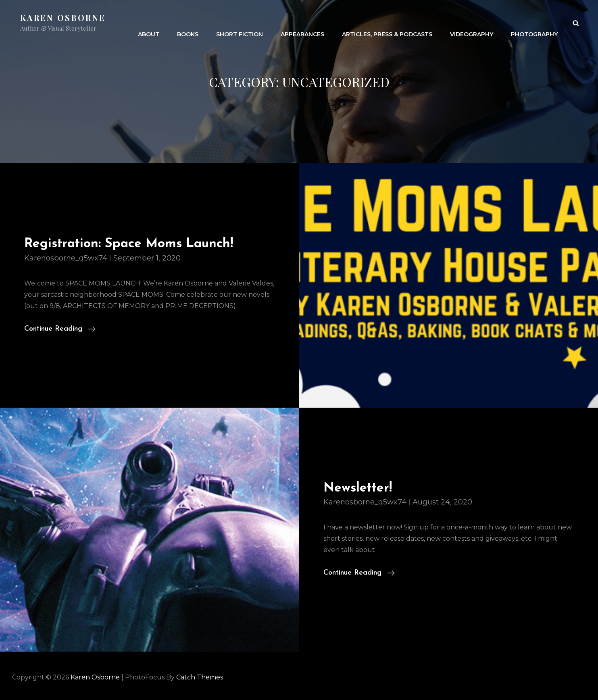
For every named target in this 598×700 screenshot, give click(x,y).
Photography (534, 23)
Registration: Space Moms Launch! (129, 244)
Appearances (302, 23)
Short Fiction (240, 23)
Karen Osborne (63, 18)
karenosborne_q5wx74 (66, 258)
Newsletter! (358, 488)
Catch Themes (200, 677)
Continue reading (60, 329)
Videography (472, 23)
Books (188, 23)
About (149, 23)
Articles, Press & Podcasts (387, 23)
